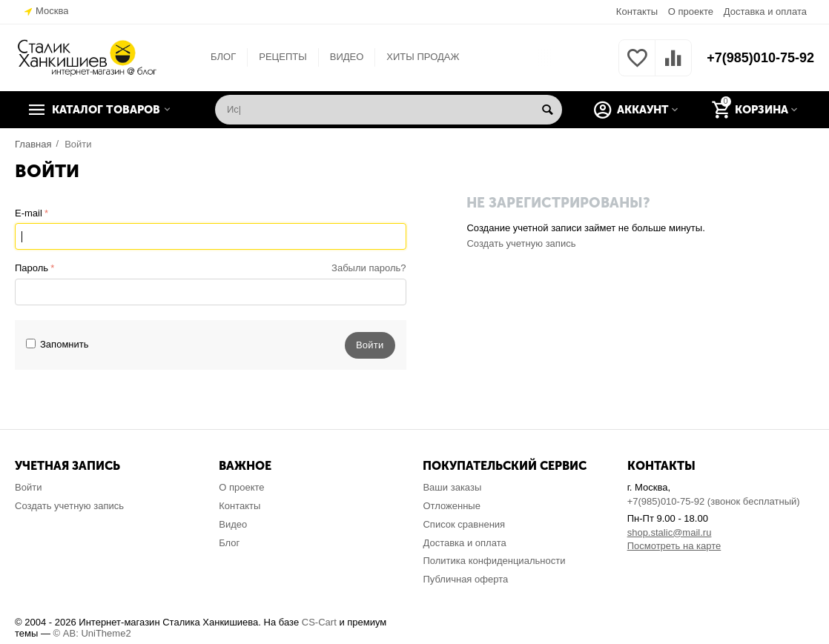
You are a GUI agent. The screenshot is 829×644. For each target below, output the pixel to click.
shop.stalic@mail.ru (670, 532)
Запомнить (57, 344)
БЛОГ (223, 57)
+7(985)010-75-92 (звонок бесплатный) (714, 501)
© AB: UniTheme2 (92, 633)
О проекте (691, 11)
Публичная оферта (465, 579)
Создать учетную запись (521, 243)
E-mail (29, 213)
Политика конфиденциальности (494, 561)
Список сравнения (464, 524)
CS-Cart (319, 622)
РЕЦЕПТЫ (283, 57)
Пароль (32, 268)
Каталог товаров (106, 110)
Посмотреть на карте (674, 546)
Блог (229, 543)
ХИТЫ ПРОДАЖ (423, 57)
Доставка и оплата (765, 11)
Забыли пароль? (369, 268)
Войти (28, 487)
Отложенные (452, 506)
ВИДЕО (347, 57)
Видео (233, 524)
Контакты (637, 11)
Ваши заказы (452, 487)
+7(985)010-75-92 (760, 58)
